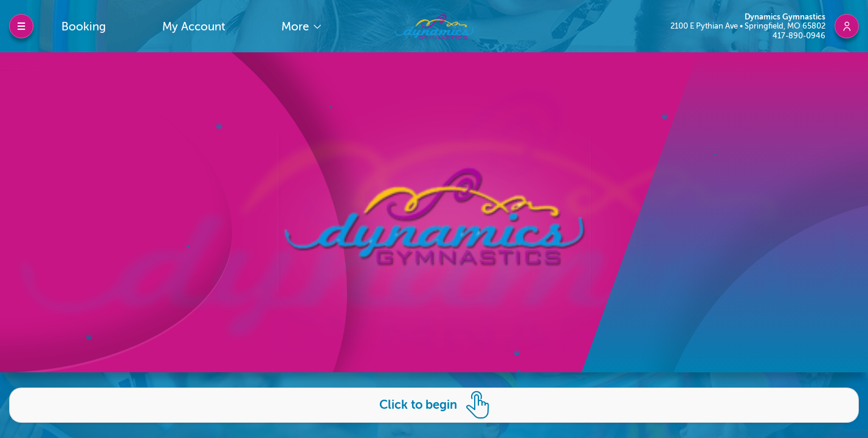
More (297, 26)
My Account (194, 26)
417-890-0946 (799, 36)
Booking (84, 26)
